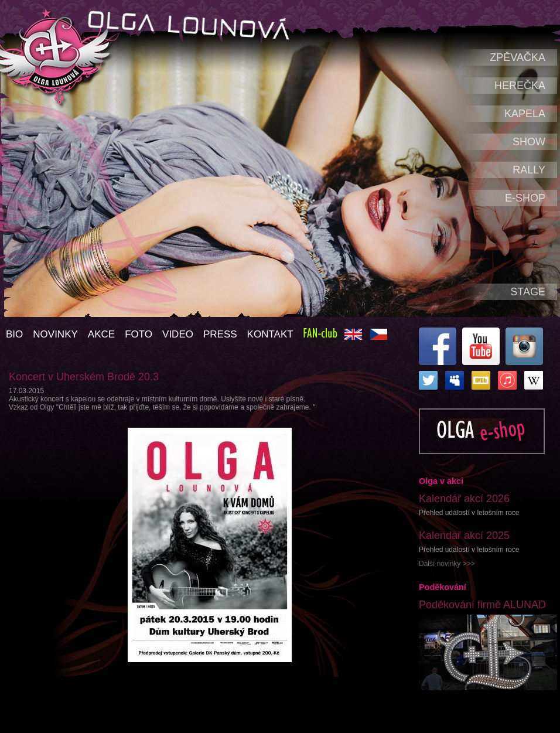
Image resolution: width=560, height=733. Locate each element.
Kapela (525, 114)
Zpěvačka (518, 57)
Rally (529, 170)
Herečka (520, 86)
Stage (528, 292)
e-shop (525, 198)
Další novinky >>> (447, 564)
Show (529, 142)
